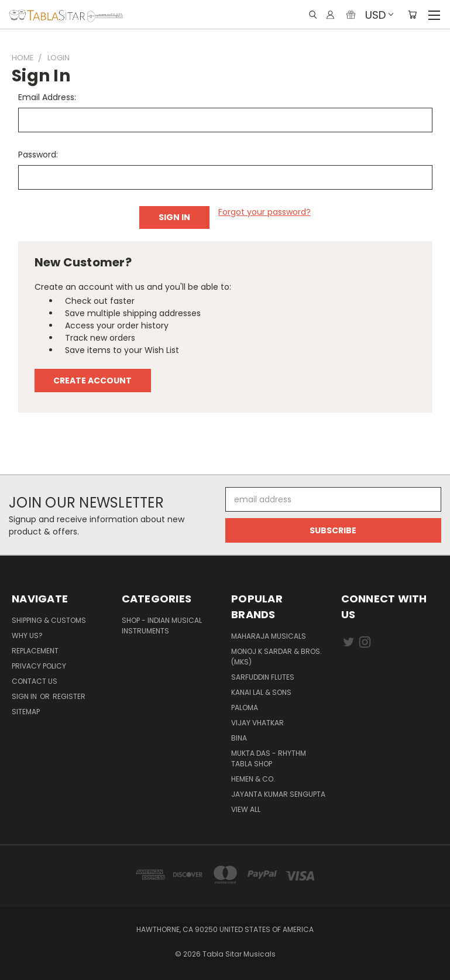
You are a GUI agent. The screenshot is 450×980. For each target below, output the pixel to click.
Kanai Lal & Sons (261, 692)
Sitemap (26, 712)
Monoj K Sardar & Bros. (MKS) (276, 657)
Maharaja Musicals (269, 636)
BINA (239, 738)
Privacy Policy (39, 666)
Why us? (27, 635)
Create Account (92, 381)
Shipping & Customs (49, 620)
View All (246, 809)
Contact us (35, 681)
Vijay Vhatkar (257, 723)
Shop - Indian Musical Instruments (162, 626)
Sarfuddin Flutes (263, 677)
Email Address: (47, 97)
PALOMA (245, 707)
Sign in (25, 696)
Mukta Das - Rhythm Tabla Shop (269, 758)
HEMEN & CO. (253, 779)
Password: (38, 155)
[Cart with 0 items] (412, 15)
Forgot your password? (264, 212)
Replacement (35, 651)
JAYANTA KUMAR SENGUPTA (278, 794)
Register (69, 696)
